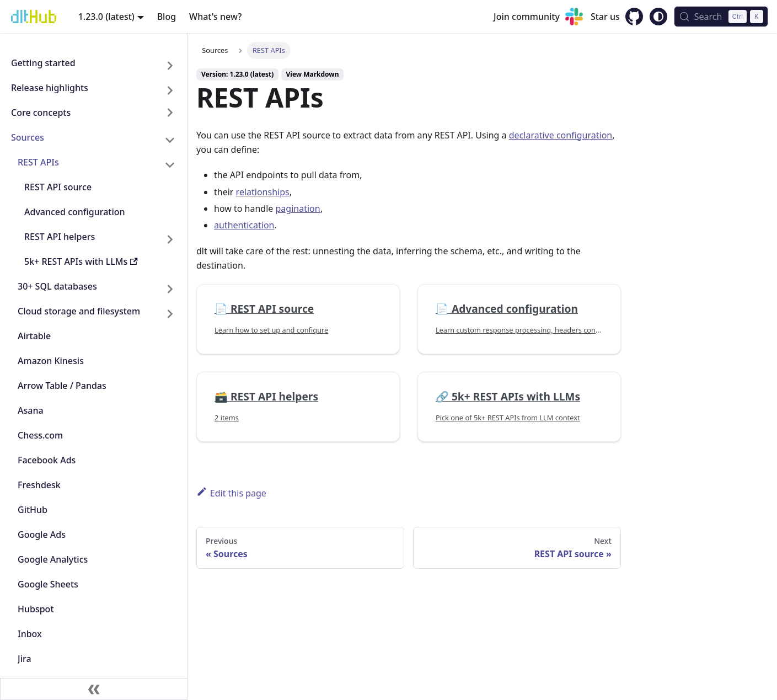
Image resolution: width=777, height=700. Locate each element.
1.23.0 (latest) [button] (106, 17)
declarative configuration (561, 135)
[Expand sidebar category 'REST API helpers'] (170, 239)
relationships (263, 192)
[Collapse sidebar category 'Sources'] (170, 140)
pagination (298, 209)
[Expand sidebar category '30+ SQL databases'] (170, 289)
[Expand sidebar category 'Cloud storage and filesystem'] (170, 314)
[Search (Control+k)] (721, 17)
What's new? (215, 17)
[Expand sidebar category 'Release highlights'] (170, 90)
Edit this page (231, 493)
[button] (93, 115)
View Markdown (313, 74)
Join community (527, 17)
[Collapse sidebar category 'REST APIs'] (170, 165)
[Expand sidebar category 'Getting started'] (170, 65)
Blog (167, 17)
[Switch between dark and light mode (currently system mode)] (658, 17)
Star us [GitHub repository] (605, 17)
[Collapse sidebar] (94, 689)
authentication (244, 225)
